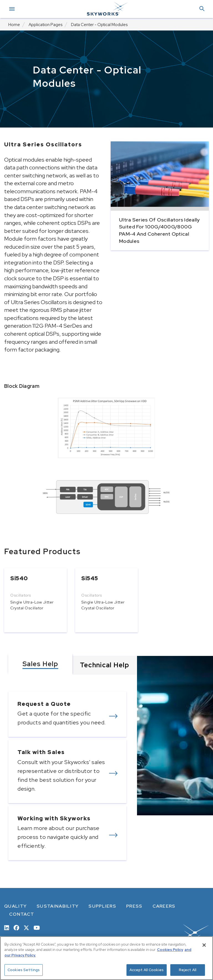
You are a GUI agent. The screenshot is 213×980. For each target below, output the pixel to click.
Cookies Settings (24, 970)
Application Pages (45, 25)
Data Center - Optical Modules (99, 25)
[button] (202, 9)
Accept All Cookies (147, 970)
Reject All (188, 970)
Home (14, 25)
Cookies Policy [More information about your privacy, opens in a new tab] (170, 950)
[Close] (204, 945)
